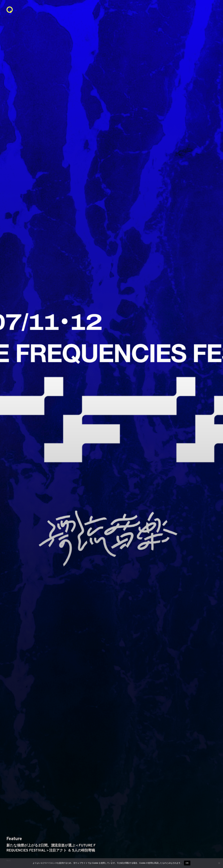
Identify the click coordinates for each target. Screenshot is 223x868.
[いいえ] (219, 863)
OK (187, 863)
